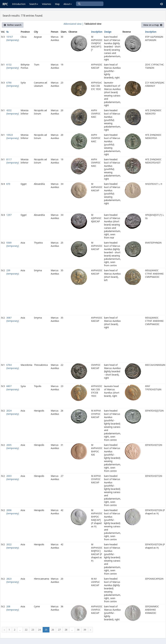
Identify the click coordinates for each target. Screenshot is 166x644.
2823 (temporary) (13, 580)
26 (53, 630)
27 (59, 630)
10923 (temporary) (13, 136)
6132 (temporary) (13, 66)
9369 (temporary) (13, 244)
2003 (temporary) (13, 478)
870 (8, 184)
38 (78, 630)
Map (57, 4)
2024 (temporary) (13, 412)
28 (66, 630)
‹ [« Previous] (4, 630)
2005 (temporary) (13, 447)
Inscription (97, 32)
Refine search (13, 25)
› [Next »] (90, 630)
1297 (9, 215)
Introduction (19, 4)
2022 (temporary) (13, 546)
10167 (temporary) (13, 38)
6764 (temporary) (13, 366)
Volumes (47, 4)
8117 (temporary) (13, 161)
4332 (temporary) (13, 112)
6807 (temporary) (13, 388)
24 (39, 630)
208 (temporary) (13, 608)
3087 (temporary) (13, 319)
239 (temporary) (13, 272)
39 (85, 630)
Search (34, 4)
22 (26, 630)
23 (33, 630)
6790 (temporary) (13, 84)
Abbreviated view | (74, 24)
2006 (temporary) (13, 512)
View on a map (153, 25)
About (68, 4)
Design (108, 32)
